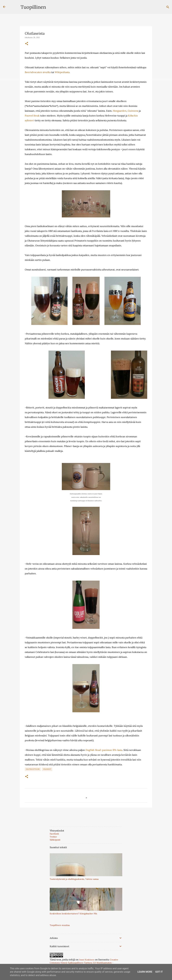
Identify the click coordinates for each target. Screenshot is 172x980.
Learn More (145, 972)
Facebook (54, 834)
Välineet (47, 769)
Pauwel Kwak (32, 116)
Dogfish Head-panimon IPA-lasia (104, 750)
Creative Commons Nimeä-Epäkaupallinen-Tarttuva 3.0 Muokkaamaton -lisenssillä (84, 963)
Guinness (133, 111)
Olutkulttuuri (33, 769)
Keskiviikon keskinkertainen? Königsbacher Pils (73, 914)
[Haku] (168, 7)
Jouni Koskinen (87, 960)
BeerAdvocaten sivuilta (38, 72)
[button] (27, 44)
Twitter (53, 837)
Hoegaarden (120, 111)
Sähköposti (55, 840)
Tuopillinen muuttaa (60, 925)
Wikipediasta (62, 72)
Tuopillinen (33, 7)
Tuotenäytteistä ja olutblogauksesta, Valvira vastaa (74, 879)
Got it (159, 972)
